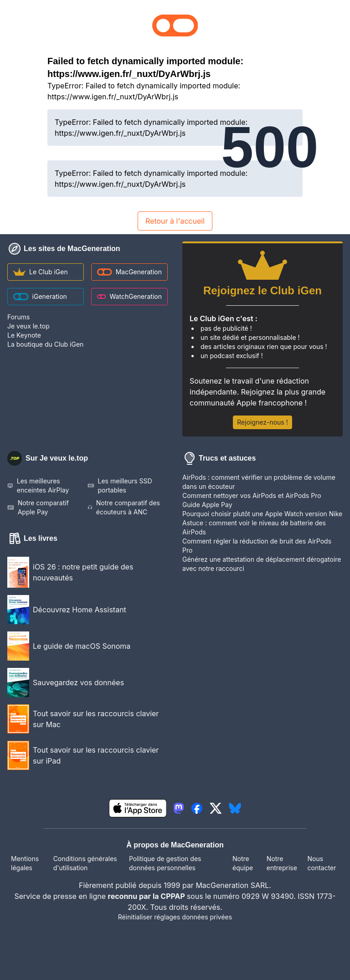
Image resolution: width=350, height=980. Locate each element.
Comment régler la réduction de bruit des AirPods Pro (257, 546)
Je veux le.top (28, 326)
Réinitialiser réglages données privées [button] (175, 917)
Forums (18, 317)
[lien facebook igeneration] (197, 808)
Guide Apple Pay (207, 505)
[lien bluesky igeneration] (235, 808)
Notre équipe (243, 863)
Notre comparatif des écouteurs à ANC (124, 507)
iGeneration (40, 296)
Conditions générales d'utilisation (85, 863)
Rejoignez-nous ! (262, 422)
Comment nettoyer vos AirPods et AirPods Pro (252, 495)
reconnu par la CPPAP (147, 896)
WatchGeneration (129, 296)
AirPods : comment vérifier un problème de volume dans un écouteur (259, 482)
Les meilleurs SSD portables (120, 485)
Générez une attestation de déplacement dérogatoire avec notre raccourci (262, 564)
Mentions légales (25, 863)
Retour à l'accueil (175, 221)
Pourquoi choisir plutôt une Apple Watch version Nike (262, 514)
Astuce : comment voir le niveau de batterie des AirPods (254, 527)
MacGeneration (129, 272)
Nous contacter (322, 863)
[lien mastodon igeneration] (179, 808)
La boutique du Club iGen (45, 344)
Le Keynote (24, 335)
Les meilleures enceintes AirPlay (38, 485)
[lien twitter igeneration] (216, 808)
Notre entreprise (282, 863)
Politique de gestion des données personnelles (165, 863)
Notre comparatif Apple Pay (38, 507)
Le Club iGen (41, 272)
